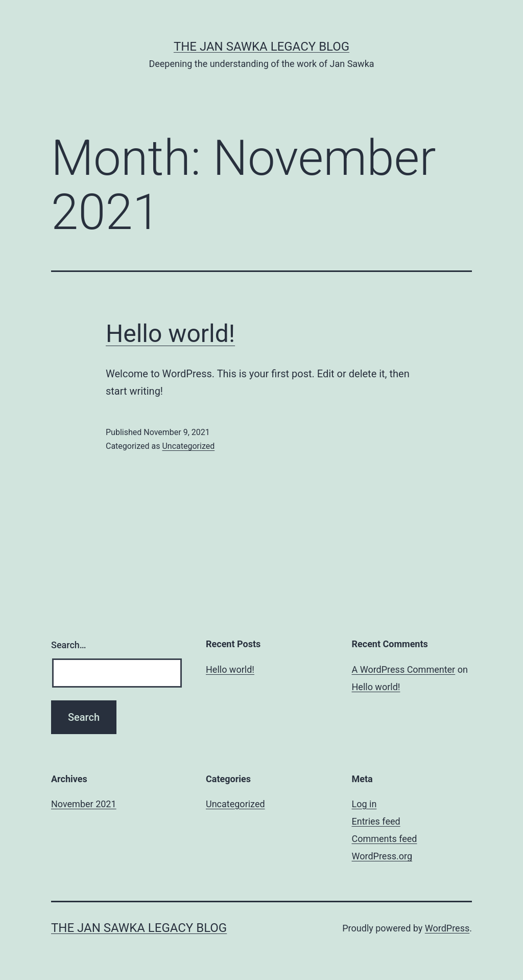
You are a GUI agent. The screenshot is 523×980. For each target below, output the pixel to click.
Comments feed (385, 839)
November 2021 (84, 804)
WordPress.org (382, 856)
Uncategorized (188, 446)
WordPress (447, 928)
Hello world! (170, 334)
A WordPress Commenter (404, 669)
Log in (364, 804)
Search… (69, 645)
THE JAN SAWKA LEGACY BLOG (261, 47)
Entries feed (376, 821)
